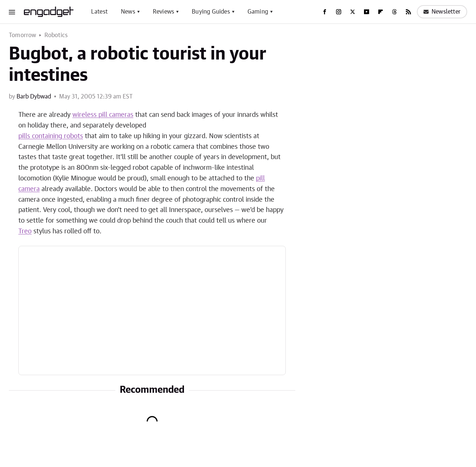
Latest (99, 12)
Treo (25, 231)
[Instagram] (339, 12)
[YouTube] (367, 12)
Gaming (258, 12)
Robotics (56, 35)
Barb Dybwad (34, 97)
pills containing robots (51, 136)
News (128, 12)
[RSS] (408, 12)
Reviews (163, 12)
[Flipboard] (381, 12)
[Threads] (394, 12)
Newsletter (442, 12)
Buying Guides (211, 12)
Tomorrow (23, 35)
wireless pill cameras (103, 115)
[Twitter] (353, 12)
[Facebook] (325, 12)
